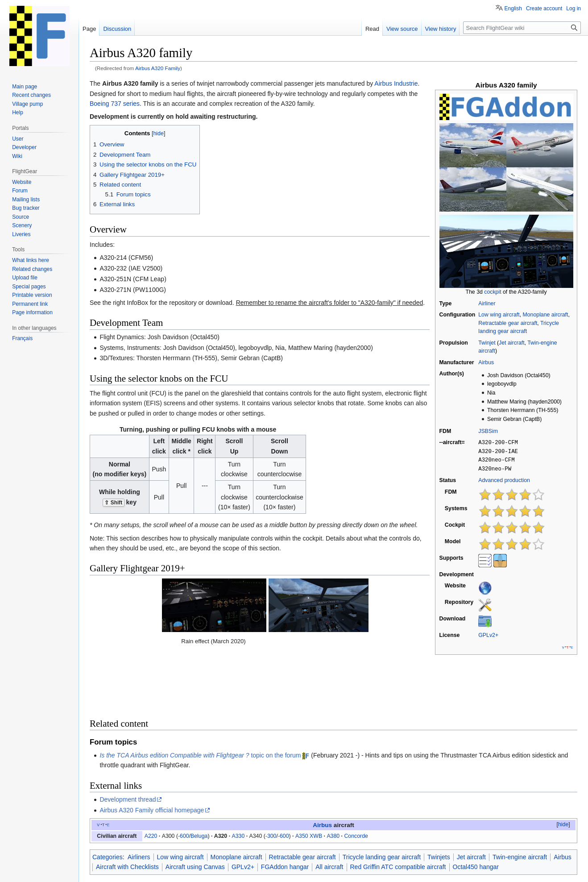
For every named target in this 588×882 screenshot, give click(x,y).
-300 (271, 778)
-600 (184, 778)
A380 (333, 778)
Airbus (486, 362)
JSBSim (488, 431)
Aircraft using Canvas (195, 809)
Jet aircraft (511, 343)
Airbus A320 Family (158, 68)
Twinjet (487, 343)
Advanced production (504, 478)
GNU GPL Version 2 (175, 856)
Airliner (487, 304)
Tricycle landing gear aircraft (382, 799)
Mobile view (229, 871)
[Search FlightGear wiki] (522, 28)
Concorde (356, 778)
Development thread (128, 742)
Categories (108, 799)
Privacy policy (104, 871)
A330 (238, 778)
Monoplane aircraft (545, 315)
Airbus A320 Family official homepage (152, 753)
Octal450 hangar (476, 809)
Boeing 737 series (115, 104)
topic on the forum (200, 697)
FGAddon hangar (285, 809)
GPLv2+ (488, 633)
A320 (221, 778)
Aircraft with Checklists (127, 809)
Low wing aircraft (499, 315)
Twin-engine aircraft (520, 799)
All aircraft (329, 809)
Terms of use (511, 856)
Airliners (139, 799)
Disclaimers (195, 871)
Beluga (199, 778)
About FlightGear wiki (151, 871)
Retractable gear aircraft (508, 323)
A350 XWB (309, 778)
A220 (151, 778)
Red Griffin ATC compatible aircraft (398, 809)
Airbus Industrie (396, 83)
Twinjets (439, 799)
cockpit (493, 292)
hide (563, 766)
